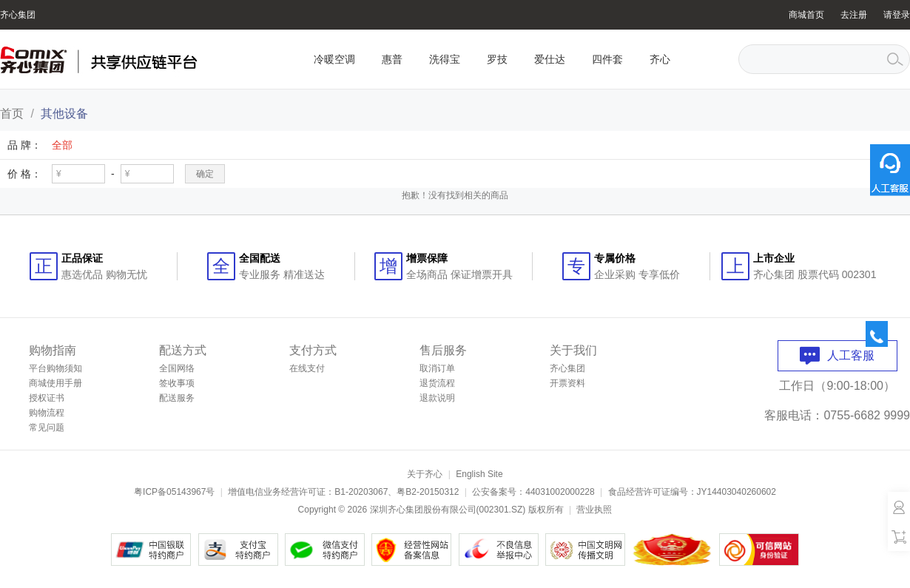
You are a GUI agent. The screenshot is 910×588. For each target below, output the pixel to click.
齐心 (660, 59)
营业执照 (594, 510)
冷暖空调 (334, 59)
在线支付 (307, 368)
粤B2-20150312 (428, 492)
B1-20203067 (361, 492)
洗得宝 (445, 59)
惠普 (392, 59)
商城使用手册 (55, 383)
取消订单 (437, 368)
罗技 (497, 59)
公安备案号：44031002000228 (533, 492)
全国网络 (177, 368)
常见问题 (47, 428)
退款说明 (437, 398)
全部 (62, 145)
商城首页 (806, 15)
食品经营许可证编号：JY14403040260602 (692, 492)
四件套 (607, 59)
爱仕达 (550, 59)
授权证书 (47, 398)
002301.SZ (501, 510)
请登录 (897, 15)
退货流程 (437, 383)
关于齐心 (425, 474)
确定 (205, 174)
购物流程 (47, 413)
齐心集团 (18, 15)
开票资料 (567, 383)
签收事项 (177, 383)
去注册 (854, 15)
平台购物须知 (55, 368)
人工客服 (837, 355)
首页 (12, 114)
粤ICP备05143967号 (174, 492)
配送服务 (177, 398)
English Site (479, 474)
